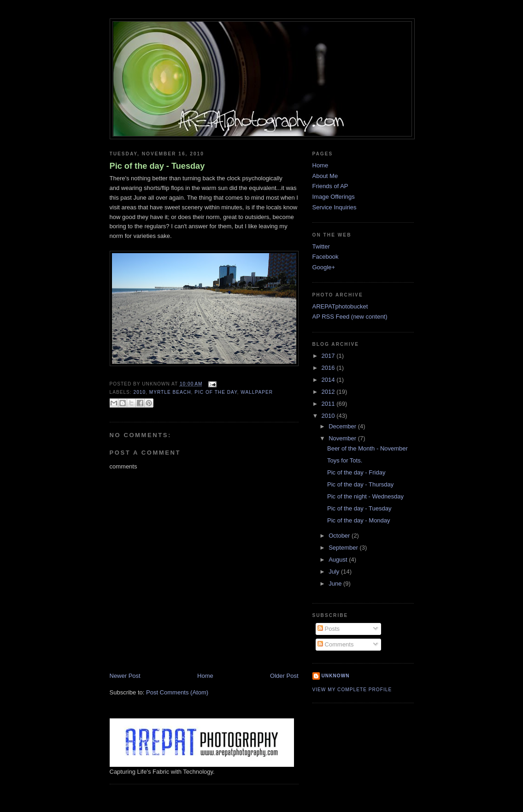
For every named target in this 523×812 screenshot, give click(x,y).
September (344, 548)
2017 (329, 356)
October (340, 536)
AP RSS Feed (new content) (350, 317)
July (335, 572)
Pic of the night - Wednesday (365, 496)
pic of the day (216, 392)
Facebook (326, 257)
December (343, 426)
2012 (329, 392)
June (336, 584)
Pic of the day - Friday (356, 472)
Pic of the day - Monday (359, 520)
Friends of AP (330, 186)
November (343, 438)
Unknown (336, 676)
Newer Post (125, 676)
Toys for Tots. (345, 460)
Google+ (324, 267)
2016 (329, 368)
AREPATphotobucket (340, 306)
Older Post (284, 676)
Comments (335, 644)
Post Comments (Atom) (177, 692)
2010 (140, 392)
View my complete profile (352, 690)
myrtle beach (170, 392)
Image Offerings (334, 197)
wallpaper (257, 392)
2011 (329, 404)
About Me (325, 176)
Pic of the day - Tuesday (157, 166)
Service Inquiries (335, 207)
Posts (329, 629)
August (339, 560)
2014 (329, 380)
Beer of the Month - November (367, 448)
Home (205, 676)
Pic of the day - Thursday (360, 484)
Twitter (321, 246)
